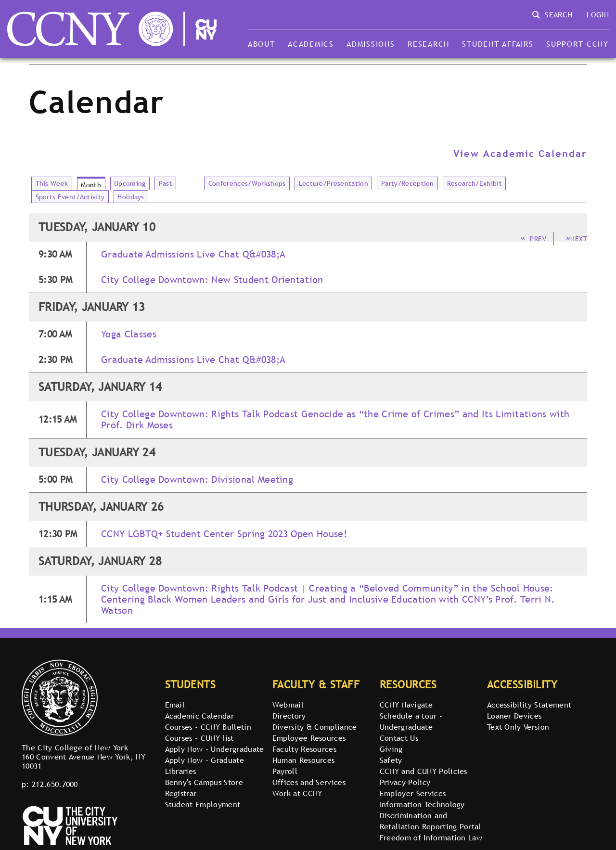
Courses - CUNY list (199, 738)
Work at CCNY (297, 793)
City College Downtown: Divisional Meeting (197, 480)
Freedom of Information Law (431, 837)
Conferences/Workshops (247, 183)
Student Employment (203, 804)
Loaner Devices (514, 716)
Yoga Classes (129, 334)
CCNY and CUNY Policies (423, 771)
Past (166, 183)
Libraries (181, 771)
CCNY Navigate (406, 705)
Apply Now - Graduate (205, 760)
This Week (52, 183)
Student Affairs (498, 44)
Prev (533, 239)
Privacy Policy (405, 782)
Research (429, 44)
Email (175, 705)
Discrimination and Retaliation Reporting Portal (430, 821)
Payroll (285, 771)
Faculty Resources (304, 749)
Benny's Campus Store (204, 782)
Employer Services (413, 793)
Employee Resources (309, 738)
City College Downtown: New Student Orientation (212, 280)
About (262, 44)
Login (598, 14)
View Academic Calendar (520, 154)
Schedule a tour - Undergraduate (411, 721)
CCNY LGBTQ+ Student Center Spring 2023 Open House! (224, 534)
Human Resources (304, 760)
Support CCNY (577, 44)
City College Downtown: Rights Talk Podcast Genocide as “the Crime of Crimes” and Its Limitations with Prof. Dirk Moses (335, 420)
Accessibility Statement (529, 705)
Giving (391, 749)
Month (91, 185)
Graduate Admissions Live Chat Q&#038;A (193, 254)
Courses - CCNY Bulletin (208, 727)
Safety (391, 760)
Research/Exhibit (475, 183)
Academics (311, 44)
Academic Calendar (199, 716)
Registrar (181, 793)
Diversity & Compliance (315, 727)
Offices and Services (309, 782)
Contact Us (399, 738)
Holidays (131, 197)
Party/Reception (408, 183)
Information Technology (422, 804)
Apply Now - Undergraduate (215, 749)
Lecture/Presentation (334, 183)
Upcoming (130, 183)
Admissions (371, 44)
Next (577, 239)
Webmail (288, 705)
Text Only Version (518, 727)
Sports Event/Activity (70, 197)
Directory (289, 716)
